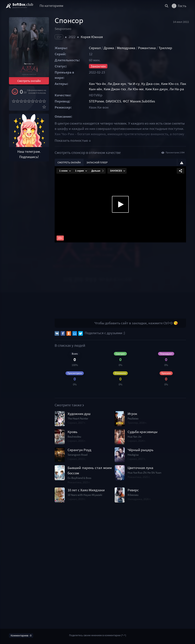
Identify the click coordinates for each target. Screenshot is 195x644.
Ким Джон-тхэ (115, 89)
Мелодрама (126, 48)
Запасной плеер (97, 162)
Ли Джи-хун (117, 84)
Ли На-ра (177, 89)
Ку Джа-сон (150, 84)
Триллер (165, 48)
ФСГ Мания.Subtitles (139, 101)
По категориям (51, 6)
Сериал (95, 48)
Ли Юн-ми (136, 89)
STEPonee (96, 101)
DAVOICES (113, 101)
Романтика (147, 48)
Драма (109, 48)
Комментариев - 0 (21, 635)
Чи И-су (134, 84)
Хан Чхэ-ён (97, 84)
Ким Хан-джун (157, 89)
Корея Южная (92, 37)
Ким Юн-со (170, 84)
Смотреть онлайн (29, 81)
